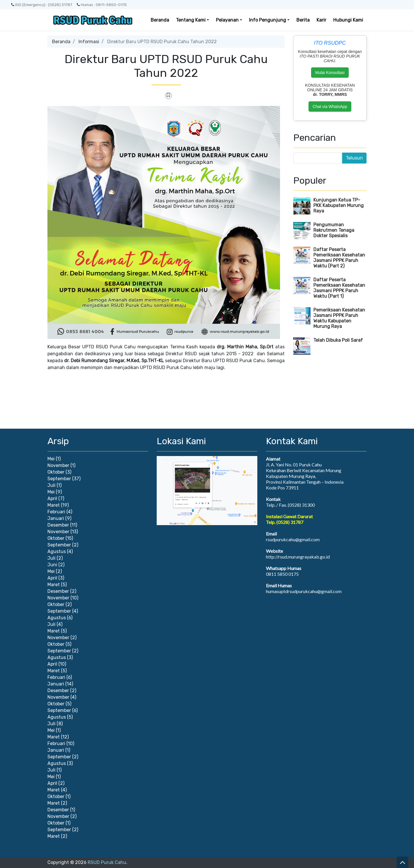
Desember (58, 525)
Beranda (160, 20)
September (59, 479)
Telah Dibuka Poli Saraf (338, 340)
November (58, 465)
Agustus (57, 551)
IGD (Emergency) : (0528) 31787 (42, 5)
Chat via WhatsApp (330, 107)
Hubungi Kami (348, 20)
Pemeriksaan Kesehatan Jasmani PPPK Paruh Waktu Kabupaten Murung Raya (339, 318)
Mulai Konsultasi (330, 73)
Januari (56, 518)
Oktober (56, 472)
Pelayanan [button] (227, 20)
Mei (51, 459)
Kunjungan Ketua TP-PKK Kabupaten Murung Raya (339, 205)
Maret (54, 505)
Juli (51, 485)
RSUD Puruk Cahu (107, 862)
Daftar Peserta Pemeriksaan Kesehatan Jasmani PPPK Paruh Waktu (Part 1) (339, 288)
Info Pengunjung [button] (268, 20)
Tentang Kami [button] (191, 20)
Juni (52, 565)
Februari (56, 512)
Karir (321, 20)
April (52, 498)
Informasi (89, 42)
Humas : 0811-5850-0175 (102, 5)
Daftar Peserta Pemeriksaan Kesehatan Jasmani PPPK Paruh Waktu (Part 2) (339, 258)
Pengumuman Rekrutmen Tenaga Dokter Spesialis (334, 230)
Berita (303, 20)
